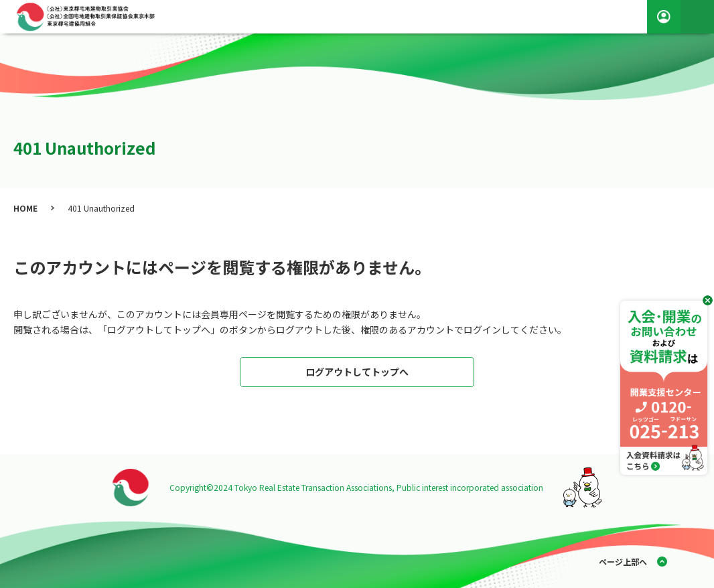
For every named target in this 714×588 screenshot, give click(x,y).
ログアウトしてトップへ (357, 372)
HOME (25, 208)
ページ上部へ (623, 562)
